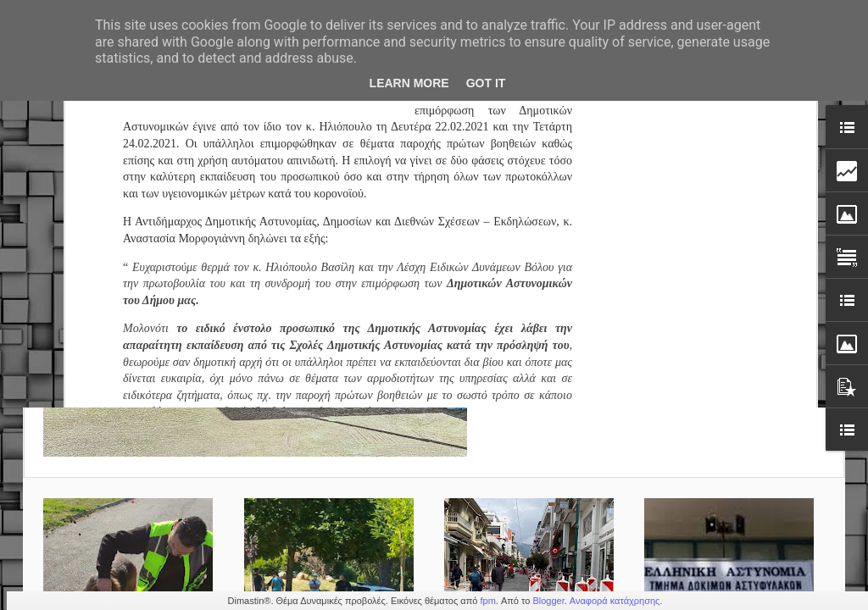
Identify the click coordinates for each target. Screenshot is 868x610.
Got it (486, 83)
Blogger (548, 601)
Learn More (409, 83)
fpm (487, 601)
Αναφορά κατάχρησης (615, 601)
